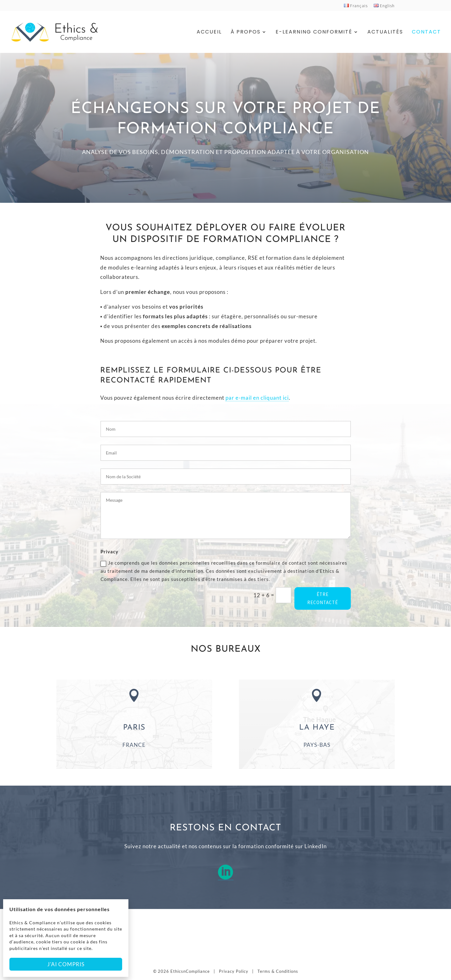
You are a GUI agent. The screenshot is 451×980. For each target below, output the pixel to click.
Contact (426, 33)
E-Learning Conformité (314, 33)
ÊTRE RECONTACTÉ (323, 598)
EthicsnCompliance (190, 971)
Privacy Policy (234, 971)
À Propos (246, 33)
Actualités (385, 33)
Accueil (209, 33)
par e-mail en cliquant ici (257, 398)
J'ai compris (66, 964)
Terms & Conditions (278, 971)
